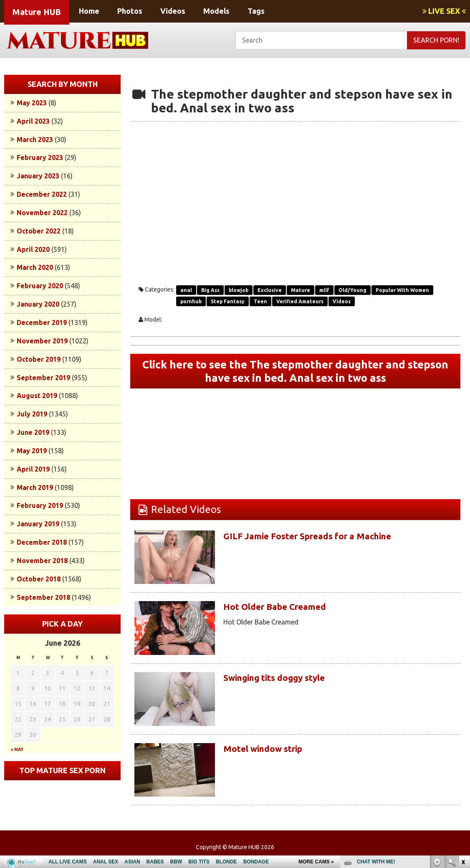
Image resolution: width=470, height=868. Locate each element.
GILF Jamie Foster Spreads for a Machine (323, 540)
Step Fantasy (228, 301)
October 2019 (39, 359)
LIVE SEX (444, 11)
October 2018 (39, 579)
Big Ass (210, 290)
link (463, 737)
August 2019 (37, 396)
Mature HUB (37, 12)
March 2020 (35, 267)
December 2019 (42, 322)
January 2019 (38, 524)
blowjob (239, 290)
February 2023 (40, 157)
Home (89, 11)
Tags (256, 11)
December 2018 (42, 542)
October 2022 (39, 231)
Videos (173, 11)
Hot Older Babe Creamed (284, 610)
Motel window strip (270, 752)
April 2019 (33, 469)
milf (324, 290)
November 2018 (42, 561)
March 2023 (35, 140)
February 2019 (40, 505)
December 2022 (42, 194)
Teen (260, 301)
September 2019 (43, 378)
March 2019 (35, 487)
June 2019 (33, 432)
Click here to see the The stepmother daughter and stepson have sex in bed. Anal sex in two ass (295, 373)
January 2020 (38, 304)
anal (186, 290)
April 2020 (33, 249)
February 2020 (40, 286)
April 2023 (33, 121)
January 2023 (38, 176)
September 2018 (43, 597)
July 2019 (32, 414)
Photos (130, 11)
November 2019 (42, 341)
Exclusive (270, 290)
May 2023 (32, 103)
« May (17, 750)
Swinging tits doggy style (284, 681)
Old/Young (352, 290)
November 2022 (42, 213)
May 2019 (32, 451)
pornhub (191, 301)
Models (216, 11)
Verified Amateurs (300, 301)
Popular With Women (402, 290)
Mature (301, 290)
